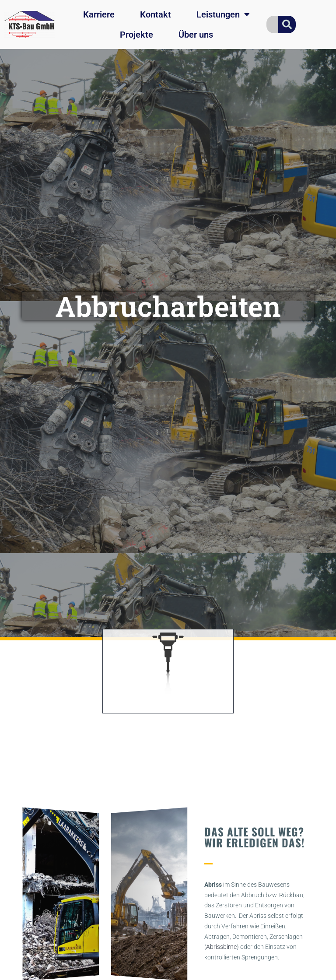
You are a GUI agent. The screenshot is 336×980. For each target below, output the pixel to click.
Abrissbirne (221, 947)
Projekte (136, 35)
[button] (26, 894)
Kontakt (156, 14)
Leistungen (223, 14)
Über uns (196, 35)
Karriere (99, 14)
